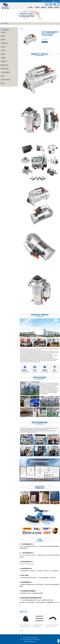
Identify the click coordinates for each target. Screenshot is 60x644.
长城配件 (3, 54)
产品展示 (37, 7)
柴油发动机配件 (5, 69)
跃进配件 (3, 40)
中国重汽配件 (4, 43)
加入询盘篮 (45, 42)
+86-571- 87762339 (48, 1)
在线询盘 (50, 7)
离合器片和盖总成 (5, 80)
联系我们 (57, 7)
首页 (2, 23)
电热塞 (3, 76)
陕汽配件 (3, 47)
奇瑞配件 (3, 58)
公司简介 (30, 7)
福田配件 (3, 36)
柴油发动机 (5, 65)
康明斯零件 (4, 61)
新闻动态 (44, 7)
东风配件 (3, 50)
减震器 (3, 83)
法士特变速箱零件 (5, 72)
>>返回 (21, 29)
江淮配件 (6, 23)
